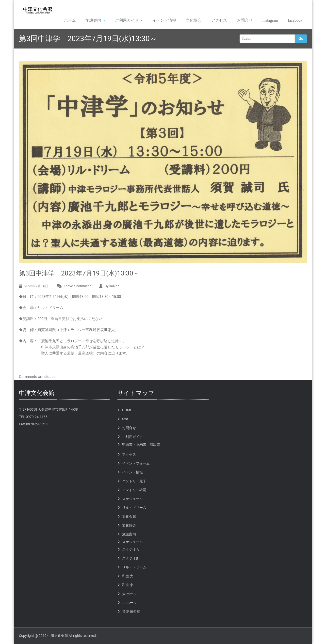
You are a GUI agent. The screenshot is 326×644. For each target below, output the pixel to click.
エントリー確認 (134, 490)
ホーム (63, 21)
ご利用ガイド (123, 21)
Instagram (267, 21)
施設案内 (89, 21)
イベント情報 (159, 21)
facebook (294, 21)
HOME (127, 410)
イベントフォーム (136, 464)
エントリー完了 (134, 481)
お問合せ (240, 21)
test (125, 419)
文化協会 (188, 21)
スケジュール (132, 499)
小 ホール (129, 603)
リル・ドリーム (134, 508)
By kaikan (112, 286)
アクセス (214, 21)
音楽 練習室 (131, 612)
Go (301, 39)
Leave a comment (77, 286)
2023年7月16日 (36, 286)
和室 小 (128, 585)
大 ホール (129, 594)
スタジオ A (130, 550)
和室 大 (128, 576)
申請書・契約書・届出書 (141, 445)
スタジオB (130, 559)
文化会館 (129, 517)
